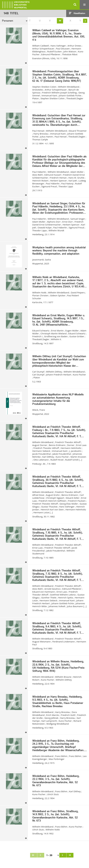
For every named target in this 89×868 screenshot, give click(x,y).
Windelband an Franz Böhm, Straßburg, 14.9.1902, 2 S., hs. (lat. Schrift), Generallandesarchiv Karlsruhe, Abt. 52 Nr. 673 (55, 816)
